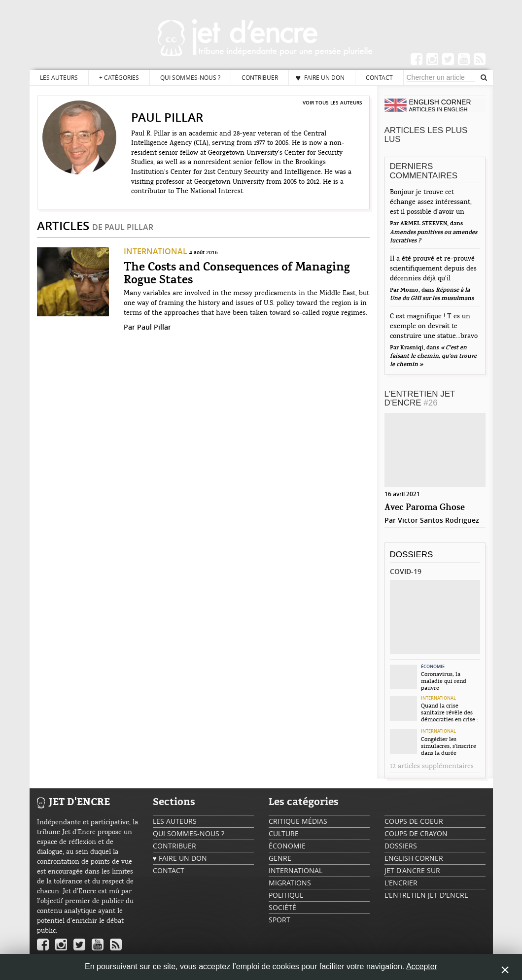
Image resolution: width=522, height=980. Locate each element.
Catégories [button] (119, 78)
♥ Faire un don (320, 77)
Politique (286, 895)
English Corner (414, 858)
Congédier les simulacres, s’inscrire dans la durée (449, 746)
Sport (279, 920)
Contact (379, 77)
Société (282, 907)
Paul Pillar (154, 327)
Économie (433, 667)
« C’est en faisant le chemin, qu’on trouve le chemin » (433, 356)
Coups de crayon (416, 833)
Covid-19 (406, 571)
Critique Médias (298, 821)
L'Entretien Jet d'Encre (420, 399)
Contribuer (260, 77)
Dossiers (412, 555)
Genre (280, 858)
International (156, 251)
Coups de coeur (414, 821)
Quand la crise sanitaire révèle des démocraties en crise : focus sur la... (450, 713)
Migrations (290, 883)
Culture (284, 833)
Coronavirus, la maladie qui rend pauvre (444, 681)
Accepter (422, 966)
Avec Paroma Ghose (425, 508)
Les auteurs (59, 77)
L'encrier (401, 883)
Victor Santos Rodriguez (438, 520)
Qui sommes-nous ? (190, 77)
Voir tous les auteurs (332, 102)
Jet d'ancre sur (412, 870)
